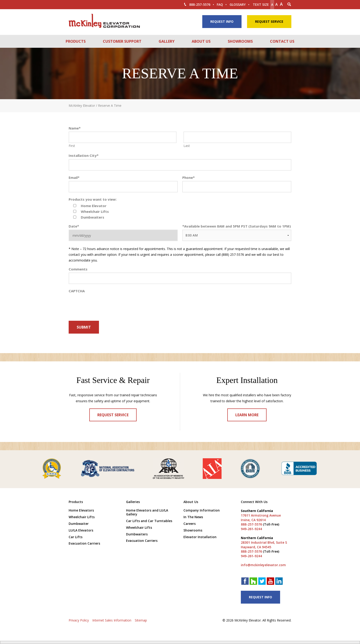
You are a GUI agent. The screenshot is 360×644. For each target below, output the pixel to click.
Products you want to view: (93, 199)
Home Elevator (94, 206)
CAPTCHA (77, 291)
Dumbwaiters (93, 217)
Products (76, 41)
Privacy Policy (79, 620)
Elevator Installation (200, 537)
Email (74, 178)
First (72, 146)
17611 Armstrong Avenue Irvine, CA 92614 (261, 518)
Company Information (202, 510)
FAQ (220, 4)
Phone (188, 178)
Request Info (222, 21)
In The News (193, 517)
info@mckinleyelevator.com (263, 565)
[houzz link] (253, 582)
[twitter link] (262, 582)
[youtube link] (270, 582)
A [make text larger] (281, 4)
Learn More (247, 415)
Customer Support (122, 41)
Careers (190, 524)
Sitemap (141, 620)
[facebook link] (245, 582)
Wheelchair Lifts (95, 212)
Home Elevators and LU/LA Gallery (147, 512)
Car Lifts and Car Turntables (149, 521)
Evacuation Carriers (84, 543)
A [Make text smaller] (272, 4)
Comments (78, 269)
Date (74, 226)
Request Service (269, 21)
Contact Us (282, 41)
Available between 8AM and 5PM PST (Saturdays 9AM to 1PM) (237, 226)
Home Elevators (81, 510)
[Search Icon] (289, 5)
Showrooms (240, 41)
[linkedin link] (279, 582)
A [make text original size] (277, 4)
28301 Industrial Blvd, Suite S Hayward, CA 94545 (264, 545)
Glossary (238, 4)
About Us (201, 41)
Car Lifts (76, 537)
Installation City (84, 156)
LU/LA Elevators (81, 530)
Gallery (167, 41)
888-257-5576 (197, 5)
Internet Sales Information (112, 620)
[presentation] (104, 344)
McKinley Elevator (82, 105)
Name (75, 128)
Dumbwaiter (79, 524)
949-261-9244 (251, 529)
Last (187, 146)
